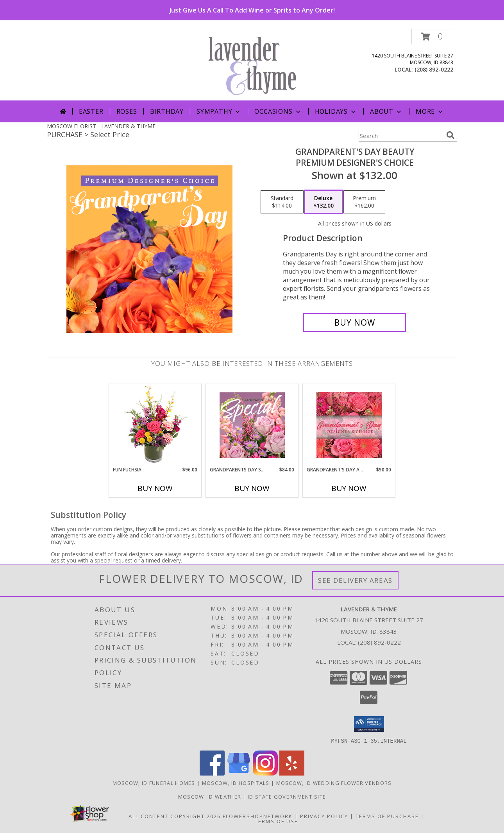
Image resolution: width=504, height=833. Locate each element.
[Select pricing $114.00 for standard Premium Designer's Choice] (282, 202)
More (430, 111)
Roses (127, 111)
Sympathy (219, 111)
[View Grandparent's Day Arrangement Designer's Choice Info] (349, 425)
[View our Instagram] (265, 773)
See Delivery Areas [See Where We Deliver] (355, 580)
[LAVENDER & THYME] (255, 65)
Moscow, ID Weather (210, 796)
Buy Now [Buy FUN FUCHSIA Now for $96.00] (155, 488)
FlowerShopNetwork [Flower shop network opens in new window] (258, 816)
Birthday (167, 111)
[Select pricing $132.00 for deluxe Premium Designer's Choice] (323, 202)
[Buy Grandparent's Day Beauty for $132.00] (355, 322)
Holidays (336, 111)
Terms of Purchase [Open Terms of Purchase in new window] (387, 816)
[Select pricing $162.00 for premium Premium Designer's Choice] (364, 202)
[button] (432, 37)
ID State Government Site (287, 796)
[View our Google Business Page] (239, 773)
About (386, 111)
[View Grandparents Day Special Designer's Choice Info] (252, 425)
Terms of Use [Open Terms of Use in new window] (276, 821)
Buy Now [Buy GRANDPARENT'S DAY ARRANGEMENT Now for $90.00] (349, 488)
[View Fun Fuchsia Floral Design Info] (155, 425)
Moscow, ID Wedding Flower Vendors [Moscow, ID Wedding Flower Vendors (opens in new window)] (334, 783)
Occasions (278, 111)
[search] (450, 135)
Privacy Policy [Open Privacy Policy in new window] (324, 816)
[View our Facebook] (212, 773)
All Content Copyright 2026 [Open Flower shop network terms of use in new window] (175, 816)
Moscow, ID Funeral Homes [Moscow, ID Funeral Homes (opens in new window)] (154, 783)
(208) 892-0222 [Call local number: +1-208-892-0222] (434, 69)
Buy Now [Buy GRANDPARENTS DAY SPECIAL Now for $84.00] (252, 488)
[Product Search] (401, 136)
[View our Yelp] (292, 773)
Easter (91, 111)
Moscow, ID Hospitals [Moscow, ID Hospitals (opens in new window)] (236, 783)
